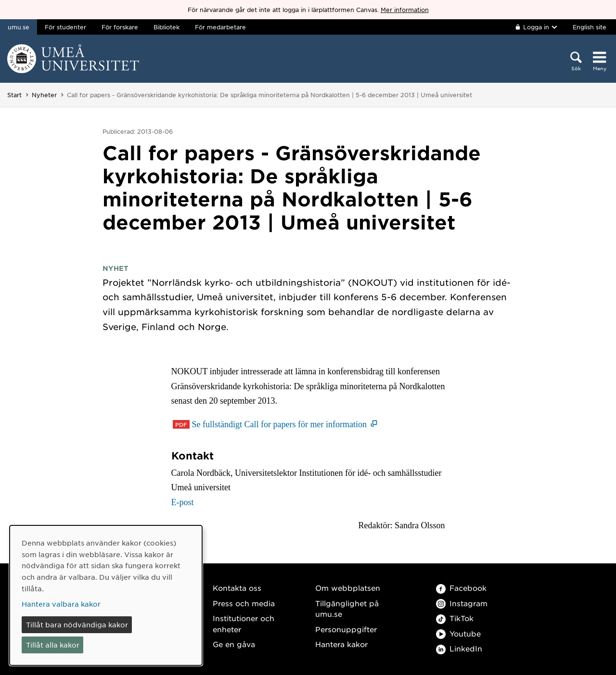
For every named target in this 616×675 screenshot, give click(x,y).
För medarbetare (220, 27)
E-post (183, 502)
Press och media (244, 603)
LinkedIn (459, 648)
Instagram (462, 603)
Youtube (458, 633)
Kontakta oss (237, 588)
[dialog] (106, 595)
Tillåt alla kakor (53, 645)
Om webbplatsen (348, 588)
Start (14, 95)
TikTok (455, 618)
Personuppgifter (346, 629)
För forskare (120, 27)
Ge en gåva (234, 644)
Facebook (461, 588)
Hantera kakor (341, 644)
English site (590, 27)
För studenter (65, 27)
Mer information (405, 10)
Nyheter (44, 95)
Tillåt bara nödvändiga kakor (77, 624)
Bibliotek (167, 27)
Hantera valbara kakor (61, 604)
